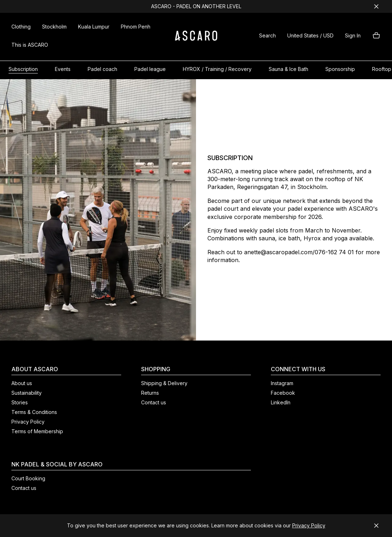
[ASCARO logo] (196, 39)
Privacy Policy (309, 525)
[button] (267, 37)
